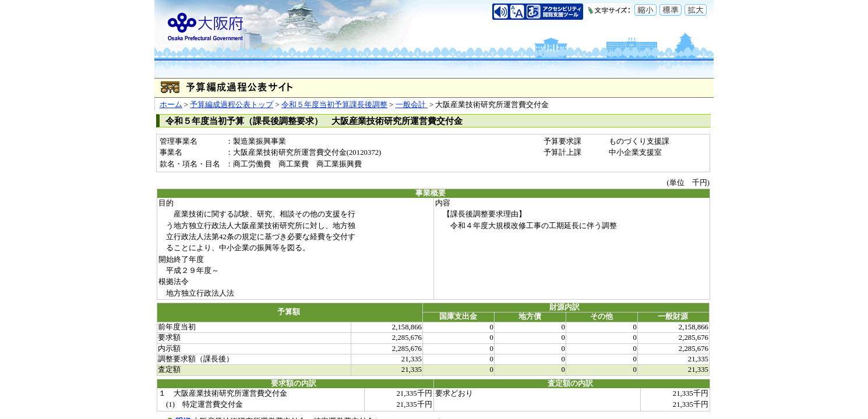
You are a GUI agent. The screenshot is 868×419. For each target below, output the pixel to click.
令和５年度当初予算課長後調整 (334, 105)
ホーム (171, 105)
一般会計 (412, 105)
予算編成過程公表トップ (232, 105)
